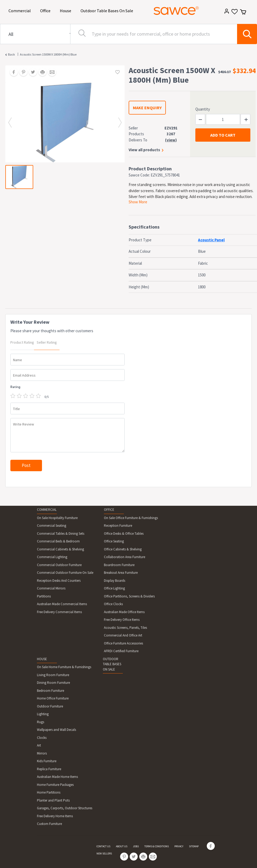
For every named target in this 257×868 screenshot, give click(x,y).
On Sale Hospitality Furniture (57, 518)
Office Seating (114, 541)
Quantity (203, 109)
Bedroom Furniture (50, 691)
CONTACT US (103, 846)
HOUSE (42, 659)
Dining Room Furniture (53, 683)
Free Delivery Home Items (55, 816)
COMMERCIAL (47, 510)
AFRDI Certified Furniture (121, 651)
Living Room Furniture (53, 675)
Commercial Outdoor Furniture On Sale (65, 573)
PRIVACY (179, 846)
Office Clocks (113, 604)
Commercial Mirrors (51, 588)
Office (46, 10)
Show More (138, 202)
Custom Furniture (49, 824)
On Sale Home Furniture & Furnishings (64, 667)
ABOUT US (122, 846)
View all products (144, 150)
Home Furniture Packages (55, 785)
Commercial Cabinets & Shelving (60, 549)
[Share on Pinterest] (22, 73)
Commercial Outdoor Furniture (59, 565)
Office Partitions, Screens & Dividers (129, 596)
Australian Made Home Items (57, 777)
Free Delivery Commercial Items (59, 612)
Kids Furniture (47, 761)
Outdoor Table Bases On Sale (108, 10)
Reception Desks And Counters (59, 581)
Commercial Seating (52, 526)
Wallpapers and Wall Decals (56, 730)
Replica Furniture (49, 769)
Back (11, 54)
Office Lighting (114, 588)
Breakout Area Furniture (121, 573)
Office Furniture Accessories (123, 643)
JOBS (136, 846)
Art (39, 745)
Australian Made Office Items (124, 612)
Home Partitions (49, 792)
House (66, 10)
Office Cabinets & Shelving (123, 549)
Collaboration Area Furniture (125, 557)
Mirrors (42, 753)
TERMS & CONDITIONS (157, 846)
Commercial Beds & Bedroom (58, 541)
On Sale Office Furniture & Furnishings (131, 518)
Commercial (21, 10)
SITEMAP (194, 846)
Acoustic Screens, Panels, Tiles (125, 628)
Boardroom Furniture (119, 565)
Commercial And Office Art (123, 635)
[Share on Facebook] (12, 73)
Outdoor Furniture (50, 706)
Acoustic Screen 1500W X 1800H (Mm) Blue (48, 54)
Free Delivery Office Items (122, 620)
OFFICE (109, 510)
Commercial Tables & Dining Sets (61, 534)
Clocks (42, 738)
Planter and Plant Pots (53, 800)
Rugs (41, 722)
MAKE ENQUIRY (147, 108)
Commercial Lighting (52, 557)
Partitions (44, 596)
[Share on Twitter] (31, 73)
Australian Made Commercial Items (62, 604)
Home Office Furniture (53, 698)
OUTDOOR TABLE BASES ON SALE (112, 664)
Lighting (43, 714)
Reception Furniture (118, 526)
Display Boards (115, 581)
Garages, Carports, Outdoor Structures (65, 808)
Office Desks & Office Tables (124, 534)
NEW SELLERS (104, 854)
